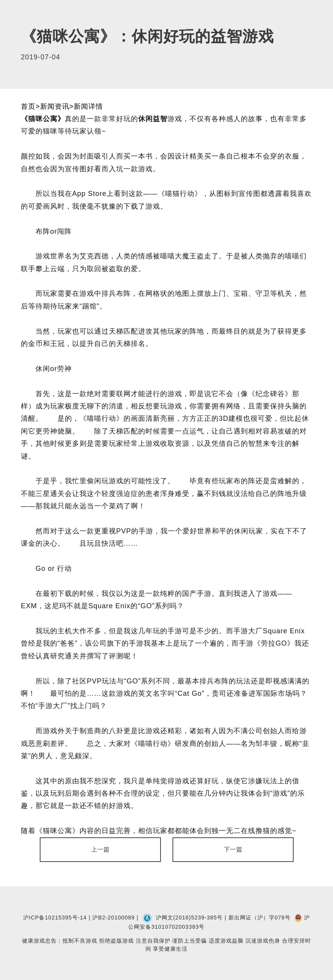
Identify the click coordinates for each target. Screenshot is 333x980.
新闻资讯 (55, 106)
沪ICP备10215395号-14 (55, 918)
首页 (28, 106)
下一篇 (233, 849)
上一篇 (100, 849)
